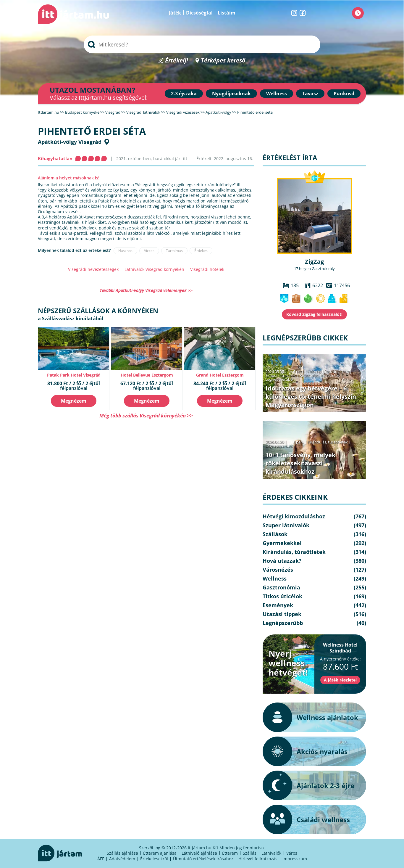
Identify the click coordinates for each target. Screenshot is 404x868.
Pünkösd (344, 94)
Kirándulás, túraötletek (320, 375)
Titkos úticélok (282, 596)
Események (278, 605)
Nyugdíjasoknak (231, 94)
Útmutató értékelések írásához (203, 859)
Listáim (227, 13)
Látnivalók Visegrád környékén (154, 269)
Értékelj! (177, 61)
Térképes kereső (223, 61)
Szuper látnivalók (281, 375)
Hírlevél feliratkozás (258, 859)
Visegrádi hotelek (207, 269)
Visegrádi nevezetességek (93, 269)
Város (292, 853)
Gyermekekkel (282, 543)
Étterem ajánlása (160, 853)
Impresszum (295, 859)
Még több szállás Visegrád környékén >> (146, 415)
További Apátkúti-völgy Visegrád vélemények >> (146, 290)
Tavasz (310, 94)
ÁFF (101, 859)
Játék (175, 13)
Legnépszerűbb (279, 379)
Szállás (250, 853)
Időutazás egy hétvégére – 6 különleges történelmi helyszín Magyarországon (311, 397)
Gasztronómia (281, 587)
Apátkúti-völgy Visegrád (70, 142)
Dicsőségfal (199, 13)
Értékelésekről (154, 859)
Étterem (230, 853)
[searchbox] (202, 44)
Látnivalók (271, 853)
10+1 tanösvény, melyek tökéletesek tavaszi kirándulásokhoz (300, 463)
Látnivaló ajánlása (199, 853)
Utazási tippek (282, 614)
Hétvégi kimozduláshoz (328, 372)
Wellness (277, 94)
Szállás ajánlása (122, 853)
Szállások (275, 534)
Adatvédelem (122, 859)
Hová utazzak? (282, 561)
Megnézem (74, 401)
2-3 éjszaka (184, 94)
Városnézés (278, 570)
